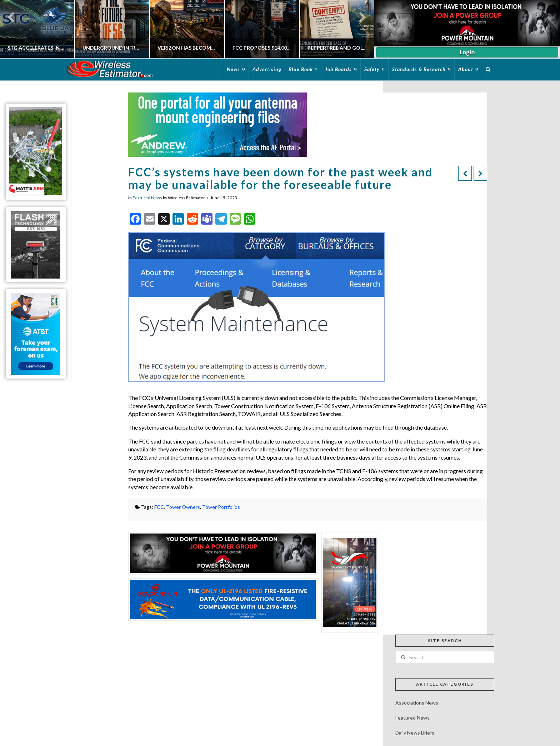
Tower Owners (183, 507)
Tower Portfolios (221, 507)
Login (467, 52)
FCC (159, 507)
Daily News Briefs (415, 733)
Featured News (147, 198)
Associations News (417, 703)
